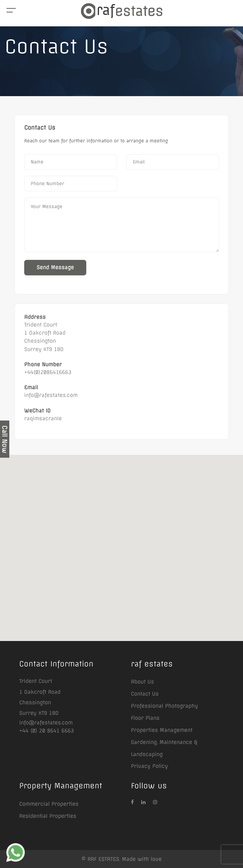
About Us (142, 682)
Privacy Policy (149, 766)
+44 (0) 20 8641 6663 (47, 731)
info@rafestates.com (46, 723)
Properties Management (162, 730)
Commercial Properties (49, 804)
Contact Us (145, 694)
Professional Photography (164, 706)
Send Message (55, 267)
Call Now (4, 439)
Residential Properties (48, 816)
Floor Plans (145, 718)
